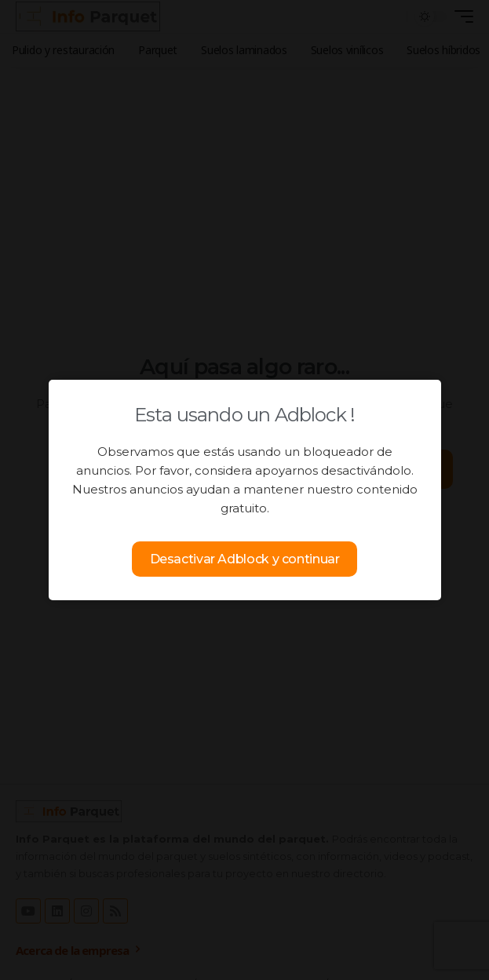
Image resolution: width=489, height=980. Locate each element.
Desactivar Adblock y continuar (245, 559)
